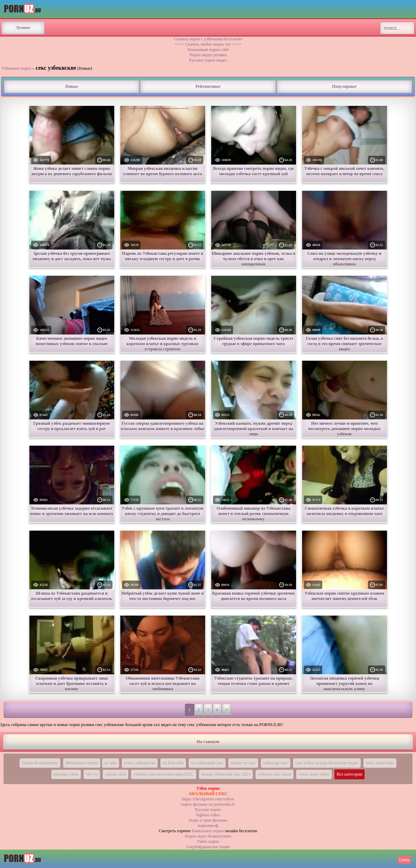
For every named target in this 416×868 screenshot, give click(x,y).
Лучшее (23, 28)
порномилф (208, 826)
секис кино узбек (314, 774)
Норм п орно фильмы (208, 820)
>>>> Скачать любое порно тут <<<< (208, 44)
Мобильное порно (82, 763)
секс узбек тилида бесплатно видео (327, 763)
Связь (405, 860)
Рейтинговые (208, 86)
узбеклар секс (276, 763)
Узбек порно (208, 841)
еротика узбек (66, 774)
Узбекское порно (16, 68)
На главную (208, 742)
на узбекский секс (207, 763)
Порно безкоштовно (40, 763)
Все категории (350, 774)
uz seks (111, 763)
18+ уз (92, 774)
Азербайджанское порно (208, 847)
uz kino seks (173, 763)
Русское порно (208, 810)
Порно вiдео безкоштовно (208, 836)
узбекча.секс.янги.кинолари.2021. (164, 774)
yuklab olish (115, 774)
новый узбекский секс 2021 (226, 774)
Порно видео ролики (208, 55)
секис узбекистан (140, 763)
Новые (72, 86)
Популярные (344, 86)
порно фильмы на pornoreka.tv (208, 804)
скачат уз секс (243, 763)
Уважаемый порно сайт (208, 50)
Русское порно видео (208, 60)
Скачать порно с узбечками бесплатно (208, 39)
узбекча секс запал (275, 774)
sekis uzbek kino (380, 763)
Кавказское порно (208, 831)
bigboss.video (208, 815)
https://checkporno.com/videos (208, 799)
